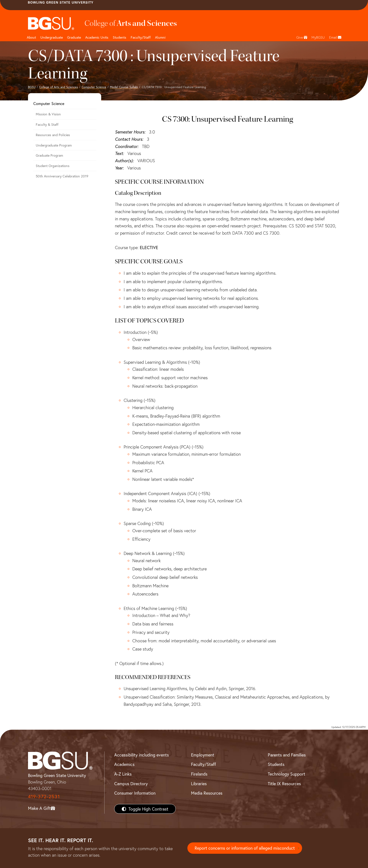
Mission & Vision (48, 114)
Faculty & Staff (47, 124)
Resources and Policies (53, 135)
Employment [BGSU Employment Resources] (203, 755)
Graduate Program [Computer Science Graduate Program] (49, 155)
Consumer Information (135, 793)
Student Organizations (53, 166)
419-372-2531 (44, 796)
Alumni (160, 37)
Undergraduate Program (54, 145)
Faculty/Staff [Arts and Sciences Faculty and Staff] (141, 37)
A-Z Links (123, 774)
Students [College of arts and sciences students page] (120, 37)
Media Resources (207, 793)
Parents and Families (287, 755)
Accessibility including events (142, 755)
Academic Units (97, 37)
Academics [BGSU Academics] (124, 764)
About (31, 37)
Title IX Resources (284, 784)
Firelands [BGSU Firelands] (199, 774)
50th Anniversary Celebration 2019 (62, 176)
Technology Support (287, 774)
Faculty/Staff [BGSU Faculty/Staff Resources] (203, 764)
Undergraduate (52, 37)
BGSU (32, 87)
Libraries (199, 784)
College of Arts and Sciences (59, 87)
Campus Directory (131, 784)
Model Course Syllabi (124, 87)
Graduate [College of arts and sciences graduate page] (74, 37)
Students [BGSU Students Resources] (276, 764)
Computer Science (94, 87)
